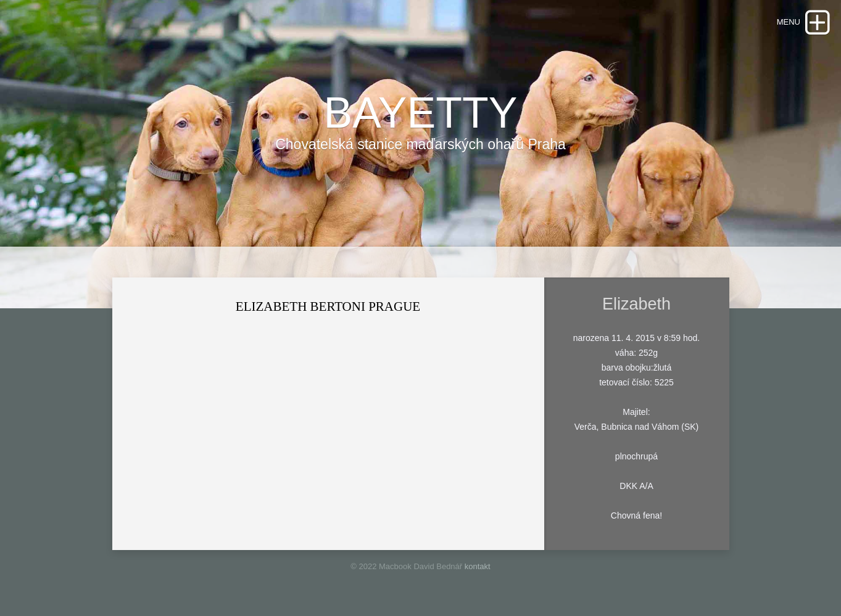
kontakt (478, 566)
